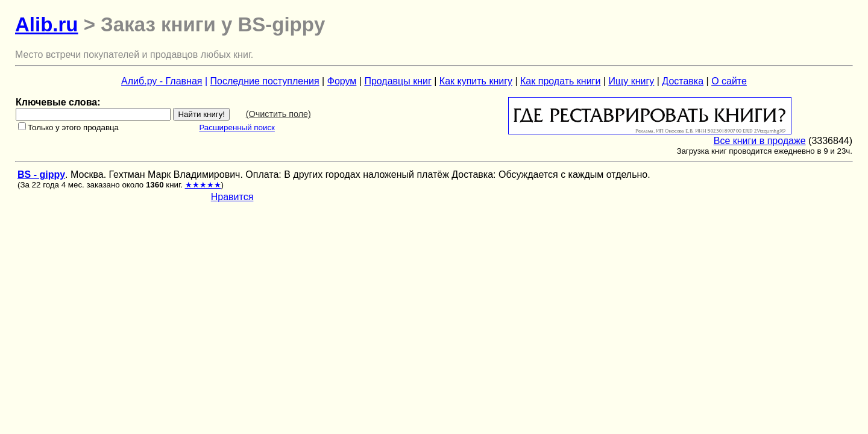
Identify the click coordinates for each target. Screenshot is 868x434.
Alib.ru (47, 24)
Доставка (683, 81)
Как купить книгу (476, 81)
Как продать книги (560, 81)
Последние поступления (265, 81)
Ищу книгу (631, 81)
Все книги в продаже (760, 141)
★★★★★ (203, 185)
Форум (342, 81)
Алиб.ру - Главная (162, 81)
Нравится (232, 197)
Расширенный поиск (237, 127)
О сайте (729, 81)
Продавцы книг (398, 81)
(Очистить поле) (278, 114)
